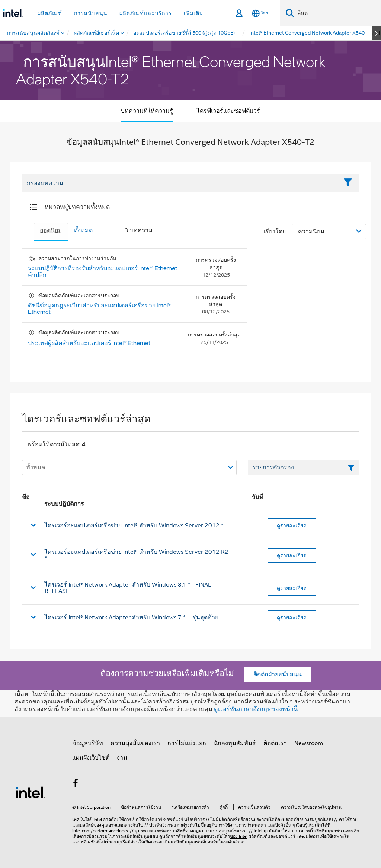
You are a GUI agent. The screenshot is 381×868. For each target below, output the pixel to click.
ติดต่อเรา (275, 743)
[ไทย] (260, 13)
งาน (122, 758)
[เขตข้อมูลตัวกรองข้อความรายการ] (303, 467)
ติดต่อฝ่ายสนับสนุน (278, 674)
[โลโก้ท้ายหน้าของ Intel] (31, 792)
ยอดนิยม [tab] (51, 231)
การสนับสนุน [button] (91, 13)
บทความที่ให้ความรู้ (147, 111)
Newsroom (309, 743)
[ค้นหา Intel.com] (338, 13)
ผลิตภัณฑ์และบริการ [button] (146, 13)
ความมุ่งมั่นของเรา (135, 743)
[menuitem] (97, 33)
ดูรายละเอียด (292, 526)
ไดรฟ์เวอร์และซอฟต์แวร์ (228, 111)
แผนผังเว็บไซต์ (91, 758)
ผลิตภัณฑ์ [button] (50, 13)
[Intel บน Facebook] (76, 784)
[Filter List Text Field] (180, 184)
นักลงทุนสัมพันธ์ (235, 743)
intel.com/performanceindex (100, 831)
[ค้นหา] (290, 13)
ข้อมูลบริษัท (88, 743)
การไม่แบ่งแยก (187, 743)
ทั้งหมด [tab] (83, 230)
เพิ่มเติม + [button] (196, 13)
